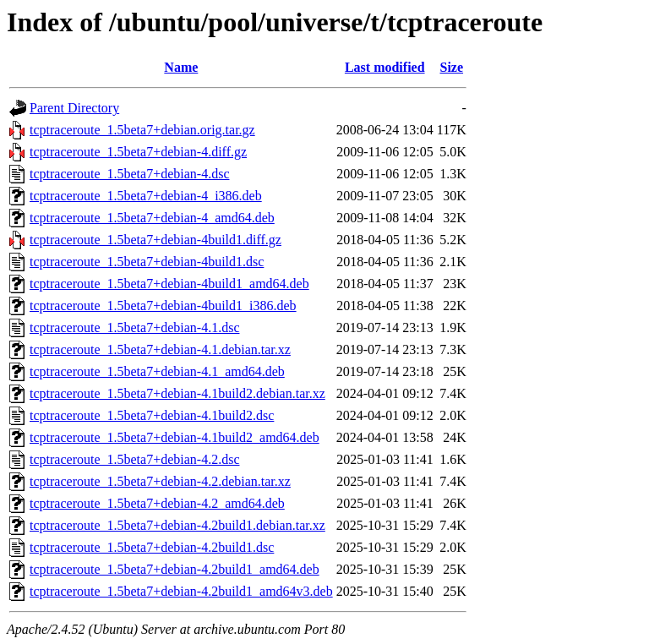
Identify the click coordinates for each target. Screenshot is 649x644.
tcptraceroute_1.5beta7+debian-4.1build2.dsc (152, 415)
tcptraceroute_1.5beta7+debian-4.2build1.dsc (152, 547)
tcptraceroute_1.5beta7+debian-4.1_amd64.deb (157, 371)
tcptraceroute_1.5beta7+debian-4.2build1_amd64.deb (175, 569)
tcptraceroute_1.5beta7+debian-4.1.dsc (134, 327)
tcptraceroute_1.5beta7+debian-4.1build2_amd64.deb (175, 437)
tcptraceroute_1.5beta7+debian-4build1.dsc (147, 262)
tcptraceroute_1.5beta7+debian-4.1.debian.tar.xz (160, 349)
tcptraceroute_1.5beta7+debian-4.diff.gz (138, 152)
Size (452, 67)
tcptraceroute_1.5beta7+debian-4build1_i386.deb (163, 306)
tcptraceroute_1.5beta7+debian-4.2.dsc (134, 459)
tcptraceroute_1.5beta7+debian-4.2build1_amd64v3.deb (181, 591)
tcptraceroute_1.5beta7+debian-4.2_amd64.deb (157, 503)
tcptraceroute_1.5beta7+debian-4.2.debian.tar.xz (160, 481)
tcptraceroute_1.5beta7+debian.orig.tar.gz (142, 130)
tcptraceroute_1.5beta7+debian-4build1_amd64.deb (169, 284)
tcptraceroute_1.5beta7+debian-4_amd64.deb (152, 218)
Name (181, 67)
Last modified (385, 67)
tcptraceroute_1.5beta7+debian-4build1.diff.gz (155, 240)
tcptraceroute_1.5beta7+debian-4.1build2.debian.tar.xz (177, 393)
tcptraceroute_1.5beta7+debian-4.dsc (129, 174)
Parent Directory (74, 108)
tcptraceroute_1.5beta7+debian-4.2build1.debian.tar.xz (177, 525)
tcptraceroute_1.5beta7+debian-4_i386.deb (146, 196)
